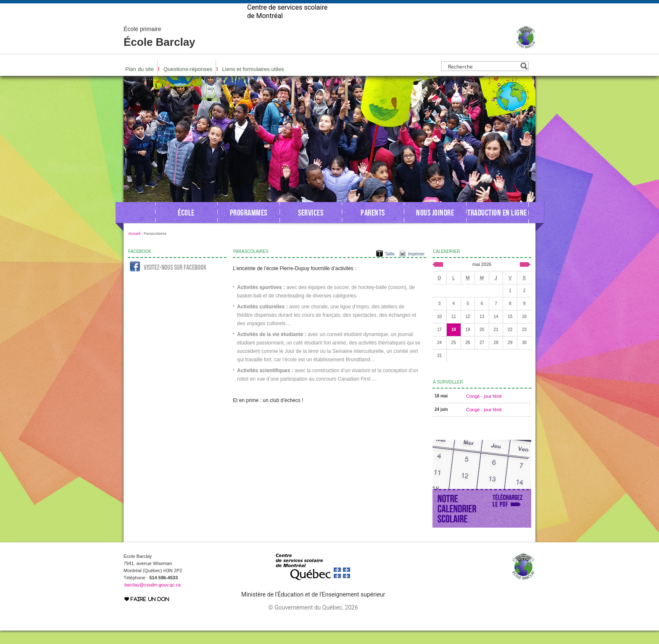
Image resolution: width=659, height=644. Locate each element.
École (186, 226)
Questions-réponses (188, 83)
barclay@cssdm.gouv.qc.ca (153, 598)
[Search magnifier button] (524, 80)
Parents (373, 226)
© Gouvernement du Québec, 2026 (313, 621)
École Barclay (159, 50)
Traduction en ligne (497, 226)
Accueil (134, 247)
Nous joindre (435, 226)
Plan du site (140, 83)
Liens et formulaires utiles (253, 83)
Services (311, 226)
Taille (390, 267)
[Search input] (483, 80)
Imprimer (416, 267)
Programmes (249, 226)
